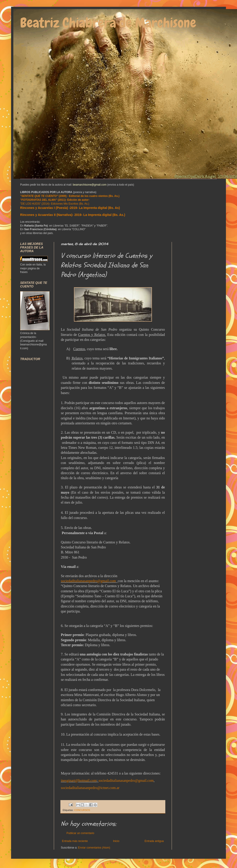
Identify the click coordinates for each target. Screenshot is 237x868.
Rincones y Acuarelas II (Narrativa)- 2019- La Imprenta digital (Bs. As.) (73, 215)
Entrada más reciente (75, 841)
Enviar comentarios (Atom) (94, 848)
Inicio (116, 841)
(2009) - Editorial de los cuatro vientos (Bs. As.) (70, 196)
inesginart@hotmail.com (79, 781)
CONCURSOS (82, 810)
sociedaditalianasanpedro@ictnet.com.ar (90, 788)
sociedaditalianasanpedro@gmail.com (88, 581)
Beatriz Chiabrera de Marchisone (108, 23)
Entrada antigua (154, 841)
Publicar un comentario (80, 833)
